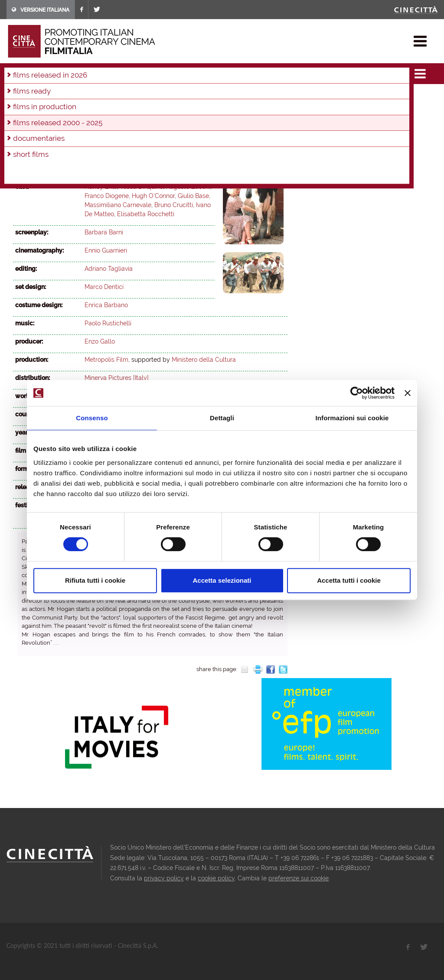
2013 (243, 96)
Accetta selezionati (222, 580)
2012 (261, 96)
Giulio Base (193, 196)
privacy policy (164, 878)
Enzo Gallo (100, 341)
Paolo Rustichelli (108, 323)
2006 (116, 108)
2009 (58, 108)
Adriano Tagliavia (109, 269)
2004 (154, 108)
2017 (170, 96)
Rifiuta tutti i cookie (95, 580)
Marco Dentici (104, 287)
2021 (96, 96)
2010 (39, 108)
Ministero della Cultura (204, 360)
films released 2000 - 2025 (109, 71)
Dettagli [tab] (222, 418)
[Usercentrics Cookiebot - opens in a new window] (357, 393)
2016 (188, 96)
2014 (225, 96)
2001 (211, 108)
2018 (151, 96)
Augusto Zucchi (188, 187)
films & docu (47, 71)
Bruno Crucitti (174, 205)
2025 (21, 96)
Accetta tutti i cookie (349, 580)
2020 (114, 96)
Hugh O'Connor (153, 196)
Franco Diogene (107, 196)
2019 (133, 96)
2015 (206, 96)
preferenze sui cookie (299, 878)
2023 (59, 96)
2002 (192, 108)
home (15, 71)
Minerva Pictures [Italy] (117, 378)
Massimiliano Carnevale (118, 205)
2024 (40, 96)
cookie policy (216, 878)
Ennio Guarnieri (106, 250)
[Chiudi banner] (408, 393)
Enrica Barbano (106, 305)
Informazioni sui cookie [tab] (352, 418)
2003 (161, 71)
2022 (77, 96)
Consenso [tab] (92, 418)
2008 (77, 108)
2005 (135, 108)
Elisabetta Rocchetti (146, 214)
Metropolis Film (106, 360)
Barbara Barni (104, 169)
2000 (230, 108)
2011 (21, 108)
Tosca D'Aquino (142, 187)
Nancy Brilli (101, 187)
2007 (96, 108)
